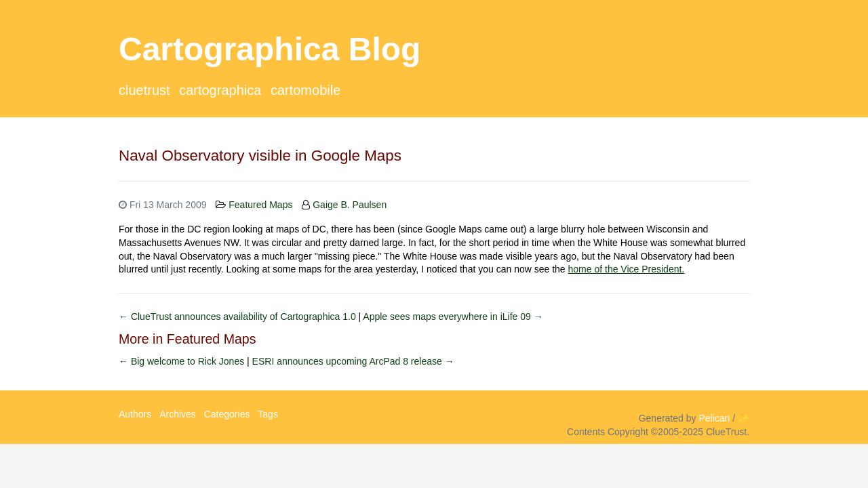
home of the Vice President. (627, 269)
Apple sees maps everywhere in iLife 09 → (453, 317)
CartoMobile (305, 90)
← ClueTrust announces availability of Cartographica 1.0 (239, 317)
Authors (135, 414)
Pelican (714, 418)
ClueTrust (144, 90)
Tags (268, 414)
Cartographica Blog (270, 49)
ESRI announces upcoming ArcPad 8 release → (353, 361)
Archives (178, 414)
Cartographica (220, 90)
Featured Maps (260, 205)
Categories (227, 414)
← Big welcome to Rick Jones (183, 361)
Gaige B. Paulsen (350, 205)
